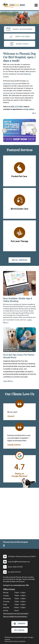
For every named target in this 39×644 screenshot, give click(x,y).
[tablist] (19, 144)
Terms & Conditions (19, 641)
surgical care (8, 93)
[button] (33, 113)
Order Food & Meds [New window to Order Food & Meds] (20, 37)
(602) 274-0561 (17, 107)
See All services (19, 260)
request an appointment (20, 29)
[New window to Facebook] (4, 546)
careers (19, 624)
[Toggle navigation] (36, 5)
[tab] (15, 144)
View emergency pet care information (16, 614)
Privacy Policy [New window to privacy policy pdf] (9, 641)
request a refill (19, 44)
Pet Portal (19, 630)
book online (29, 109)
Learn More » (8, 381)
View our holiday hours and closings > (15, 616)
